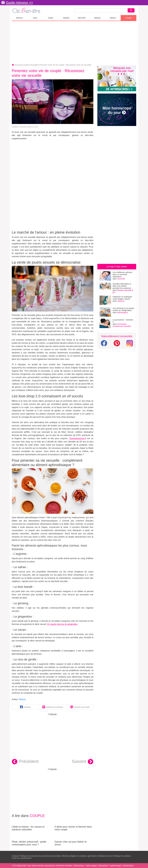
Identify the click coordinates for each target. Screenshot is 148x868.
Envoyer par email (82, 707)
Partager (27, 707)
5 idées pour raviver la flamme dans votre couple (74, 825)
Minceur (20, 18)
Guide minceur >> (19, 3)
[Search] (131, 10)
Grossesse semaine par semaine (122, 325)
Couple (128, 18)
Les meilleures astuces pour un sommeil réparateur (122, 274)
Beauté (66, 18)
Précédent (25, 762)
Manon (23, 699)
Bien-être (82, 18)
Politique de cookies (122, 856)
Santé (51, 18)
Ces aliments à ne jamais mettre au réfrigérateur (123, 309)
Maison (113, 18)
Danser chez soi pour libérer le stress (74, 840)
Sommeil (121, 279)
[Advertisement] (74, 42)
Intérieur (121, 301)
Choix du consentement (22, 858)
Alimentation (122, 313)
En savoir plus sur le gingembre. (63, 624)
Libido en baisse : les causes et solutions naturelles (31, 825)
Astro (35, 18)
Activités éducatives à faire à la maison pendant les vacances (122, 286)
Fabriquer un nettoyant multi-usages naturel (122, 298)
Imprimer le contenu (54, 707)
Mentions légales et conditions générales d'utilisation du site (87, 856)
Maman (97, 18)
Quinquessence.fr (78, 438)
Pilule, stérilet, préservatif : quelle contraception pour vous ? (31, 840)
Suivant (83, 762)
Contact (15, 856)
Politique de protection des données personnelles (40, 856)
